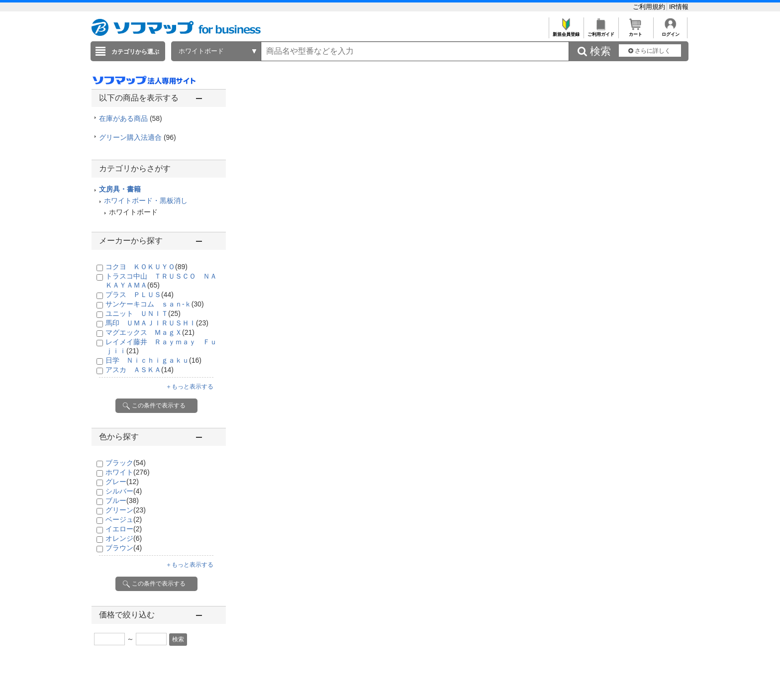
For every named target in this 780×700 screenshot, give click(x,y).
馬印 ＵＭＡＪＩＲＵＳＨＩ (157, 323)
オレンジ (124, 538)
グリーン (126, 510)
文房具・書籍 (120, 189)
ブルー (122, 500)
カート (635, 32)
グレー (122, 482)
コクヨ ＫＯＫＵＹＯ (146, 267)
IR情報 (679, 7)
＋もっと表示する (190, 387)
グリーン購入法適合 (138, 137)
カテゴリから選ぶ (135, 52)
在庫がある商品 (131, 118)
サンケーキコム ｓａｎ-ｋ (155, 304)
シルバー (124, 491)
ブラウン (124, 548)
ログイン (670, 32)
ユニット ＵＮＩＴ (143, 313)
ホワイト (128, 472)
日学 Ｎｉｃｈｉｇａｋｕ (153, 360)
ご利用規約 (650, 7)
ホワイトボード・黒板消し (146, 200)
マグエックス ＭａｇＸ (150, 332)
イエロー (124, 529)
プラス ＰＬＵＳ (140, 295)
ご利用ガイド (601, 32)
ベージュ (124, 519)
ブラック (126, 463)
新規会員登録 (566, 32)
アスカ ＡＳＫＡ (140, 370)
